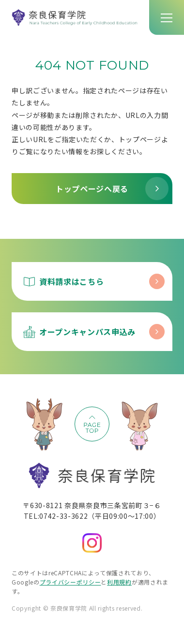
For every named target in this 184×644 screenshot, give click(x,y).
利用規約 (119, 582)
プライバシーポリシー (70, 582)
